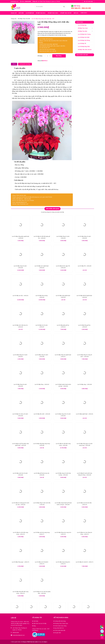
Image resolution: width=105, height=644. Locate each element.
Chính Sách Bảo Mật (60, 630)
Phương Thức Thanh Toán (61, 623)
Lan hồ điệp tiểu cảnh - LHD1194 (42, 414)
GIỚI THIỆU (21, 13)
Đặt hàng (76, 6)
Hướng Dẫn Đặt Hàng (60, 621)
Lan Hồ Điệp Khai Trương (84, 34)
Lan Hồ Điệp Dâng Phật (84, 47)
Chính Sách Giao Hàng (61, 626)
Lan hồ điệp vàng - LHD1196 (85, 384)
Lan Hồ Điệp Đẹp (82, 25)
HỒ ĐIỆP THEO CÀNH (53, 13)
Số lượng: (40, 56)
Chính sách (84, 13)
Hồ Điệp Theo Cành (83, 28)
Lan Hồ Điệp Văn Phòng (84, 40)
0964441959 (28, 1)
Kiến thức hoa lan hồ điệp (40, 623)
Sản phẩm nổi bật (82, 55)
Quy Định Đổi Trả (59, 628)
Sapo (45, 642)
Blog (35, 626)
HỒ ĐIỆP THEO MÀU (41, 13)
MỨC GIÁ (76, 13)
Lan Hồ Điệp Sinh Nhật (84, 37)
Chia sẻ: (40, 61)
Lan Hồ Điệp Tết (82, 43)
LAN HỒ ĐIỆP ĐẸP (30, 13)
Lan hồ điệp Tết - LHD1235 (85, 266)
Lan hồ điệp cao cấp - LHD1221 (20, 296)
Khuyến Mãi (58, 633)
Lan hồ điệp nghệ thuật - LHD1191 (85, 414)
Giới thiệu (36, 621)
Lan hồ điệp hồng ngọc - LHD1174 (20, 562)
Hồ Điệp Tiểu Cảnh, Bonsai (85, 50)
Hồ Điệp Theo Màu (83, 31)
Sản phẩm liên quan (52, 209)
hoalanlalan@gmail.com (19, 635)
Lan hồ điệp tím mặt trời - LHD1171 (85, 562)
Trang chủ (14, 13)
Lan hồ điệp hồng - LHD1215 (42, 384)
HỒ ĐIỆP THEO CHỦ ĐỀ (66, 13)
